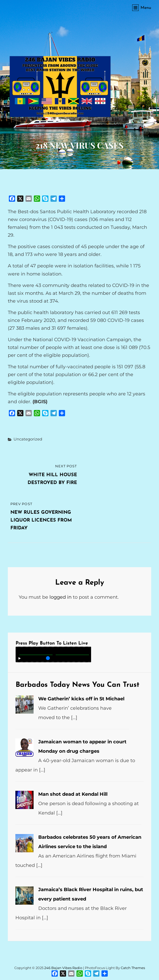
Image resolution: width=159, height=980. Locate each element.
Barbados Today (43, 685)
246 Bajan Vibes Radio (63, 968)
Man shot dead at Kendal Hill (73, 794)
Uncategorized (28, 439)
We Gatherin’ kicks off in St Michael (81, 699)
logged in (61, 597)
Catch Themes (133, 968)
